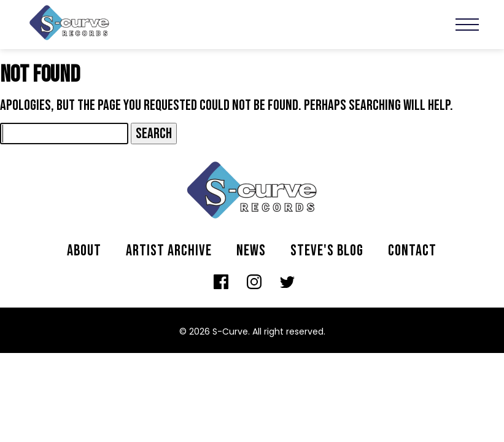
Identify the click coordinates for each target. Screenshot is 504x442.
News (251, 251)
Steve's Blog (327, 251)
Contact (412, 251)
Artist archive (169, 251)
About (84, 251)
